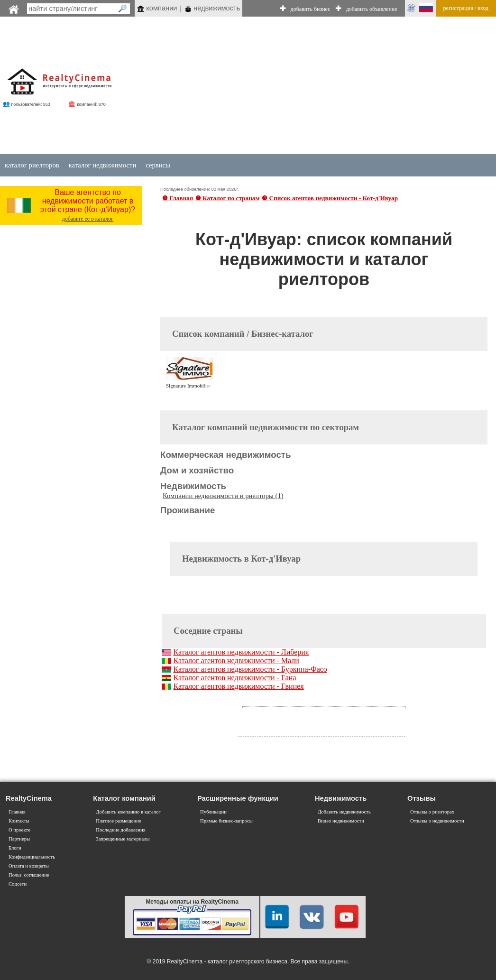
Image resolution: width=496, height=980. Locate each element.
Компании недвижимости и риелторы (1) (223, 496)
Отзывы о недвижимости (437, 821)
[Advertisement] (296, 86)
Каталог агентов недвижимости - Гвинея (238, 686)
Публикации (213, 812)
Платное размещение (118, 821)
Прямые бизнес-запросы (226, 821)
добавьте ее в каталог (88, 219)
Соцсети (18, 884)
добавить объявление (372, 9)
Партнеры (19, 839)
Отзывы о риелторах (432, 812)
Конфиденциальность (32, 857)
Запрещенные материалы (123, 839)
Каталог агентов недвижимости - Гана (234, 678)
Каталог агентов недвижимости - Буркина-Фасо (250, 669)
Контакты (19, 821)
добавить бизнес (311, 9)
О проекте (19, 830)
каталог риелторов (32, 165)
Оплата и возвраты (29, 866)
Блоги (15, 848)
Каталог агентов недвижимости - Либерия (241, 652)
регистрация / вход (466, 8)
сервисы (158, 165)
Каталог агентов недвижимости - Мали (236, 661)
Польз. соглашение (29, 875)
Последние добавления (120, 830)
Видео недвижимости (341, 821)
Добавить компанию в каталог (128, 812)
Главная (17, 812)
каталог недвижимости (103, 165)
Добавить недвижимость (344, 812)
